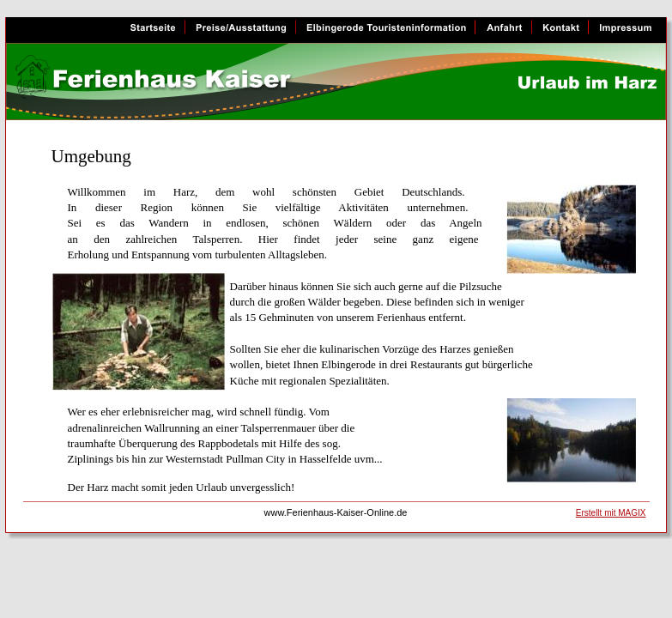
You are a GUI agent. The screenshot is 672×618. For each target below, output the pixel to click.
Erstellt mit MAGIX (611, 513)
